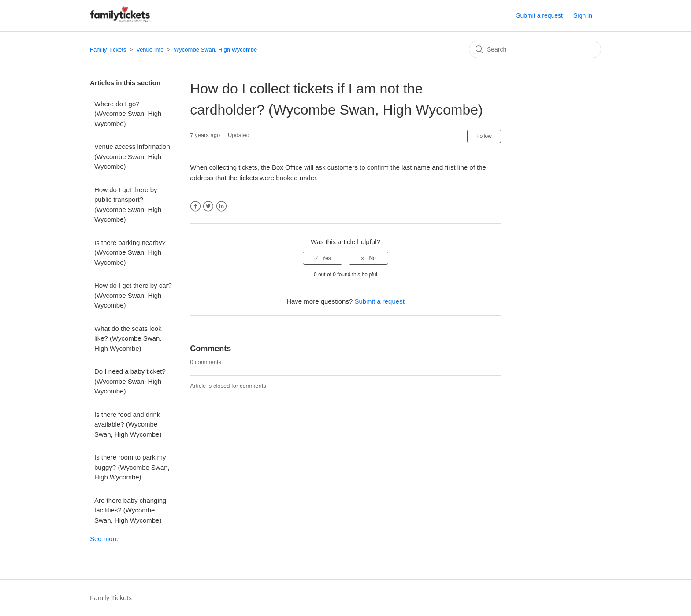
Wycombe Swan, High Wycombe (215, 50)
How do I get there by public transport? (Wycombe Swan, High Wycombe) (128, 205)
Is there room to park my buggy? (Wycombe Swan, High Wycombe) (132, 467)
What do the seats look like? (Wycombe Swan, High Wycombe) (128, 338)
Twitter (208, 206)
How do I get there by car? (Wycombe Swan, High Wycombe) (133, 295)
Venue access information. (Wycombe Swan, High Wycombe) (133, 156)
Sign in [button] (583, 15)
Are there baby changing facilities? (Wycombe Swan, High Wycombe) (130, 510)
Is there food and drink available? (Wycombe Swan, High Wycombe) (128, 424)
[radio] (323, 258)
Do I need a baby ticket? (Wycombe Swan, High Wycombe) (130, 381)
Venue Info (150, 50)
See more (104, 539)
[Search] (535, 49)
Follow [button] (484, 136)
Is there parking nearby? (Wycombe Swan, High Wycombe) (130, 252)
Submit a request (539, 15)
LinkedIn (221, 206)
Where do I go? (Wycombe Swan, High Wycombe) (128, 114)
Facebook (195, 206)
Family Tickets (108, 50)
